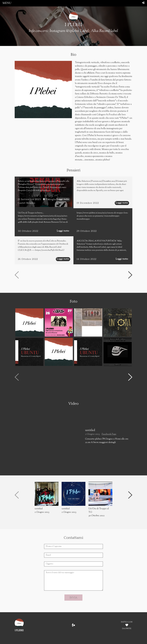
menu (7, 3)
